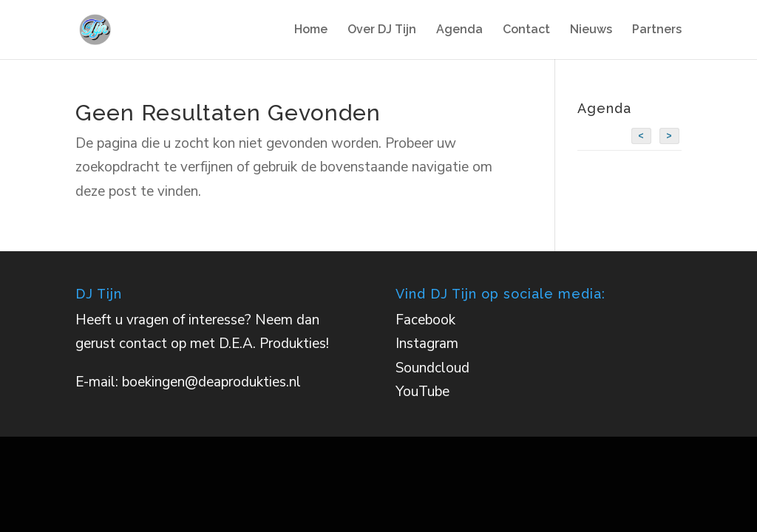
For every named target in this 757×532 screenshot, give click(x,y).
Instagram (427, 344)
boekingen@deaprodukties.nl (211, 382)
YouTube (422, 392)
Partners (657, 30)
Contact (526, 30)
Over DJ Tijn (382, 30)
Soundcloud (432, 368)
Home (311, 30)
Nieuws (591, 30)
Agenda (459, 30)
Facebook (425, 320)
